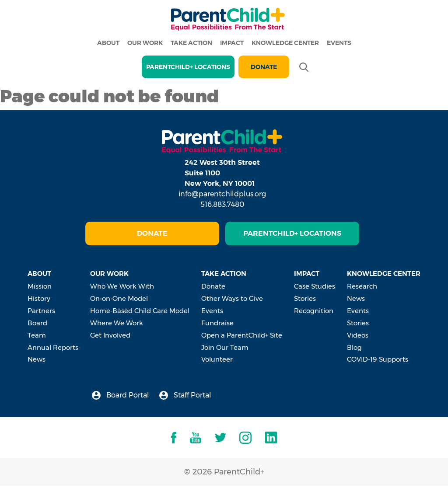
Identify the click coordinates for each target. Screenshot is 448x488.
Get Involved (110, 335)
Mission (40, 286)
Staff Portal (185, 396)
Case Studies (315, 286)
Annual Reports (53, 347)
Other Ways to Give (232, 298)
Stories (305, 298)
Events (339, 43)
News (37, 359)
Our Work (145, 43)
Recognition (314, 311)
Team (37, 335)
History (39, 298)
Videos (358, 335)
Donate (264, 67)
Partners (41, 311)
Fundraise (217, 323)
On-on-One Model (119, 298)
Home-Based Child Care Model (140, 311)
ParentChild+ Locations (292, 233)
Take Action (191, 43)
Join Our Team (225, 347)
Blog (354, 347)
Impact (232, 43)
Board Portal (121, 396)
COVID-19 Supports (378, 359)
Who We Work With (122, 286)
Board (37, 323)
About (108, 43)
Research (362, 286)
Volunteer (217, 359)
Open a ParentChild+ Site (242, 335)
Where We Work (117, 323)
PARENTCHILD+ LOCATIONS (188, 67)
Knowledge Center (285, 43)
